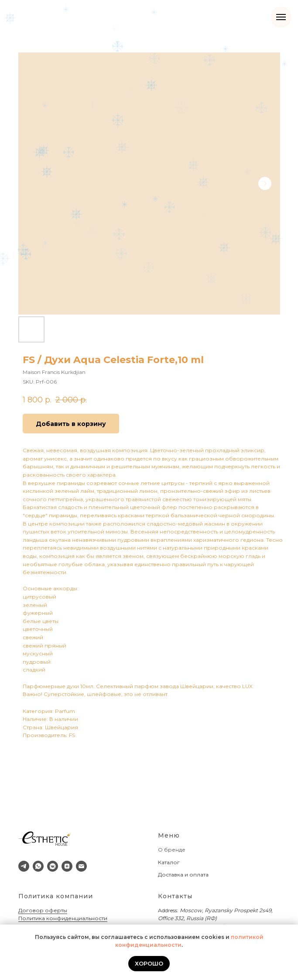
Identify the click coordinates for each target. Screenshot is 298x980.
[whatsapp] (38, 866)
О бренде (172, 850)
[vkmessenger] (53, 866)
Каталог (169, 862)
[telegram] (24, 866)
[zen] (67, 866)
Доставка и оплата (183, 874)
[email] (81, 866)
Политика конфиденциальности (63, 918)
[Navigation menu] (281, 17)
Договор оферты (43, 910)
